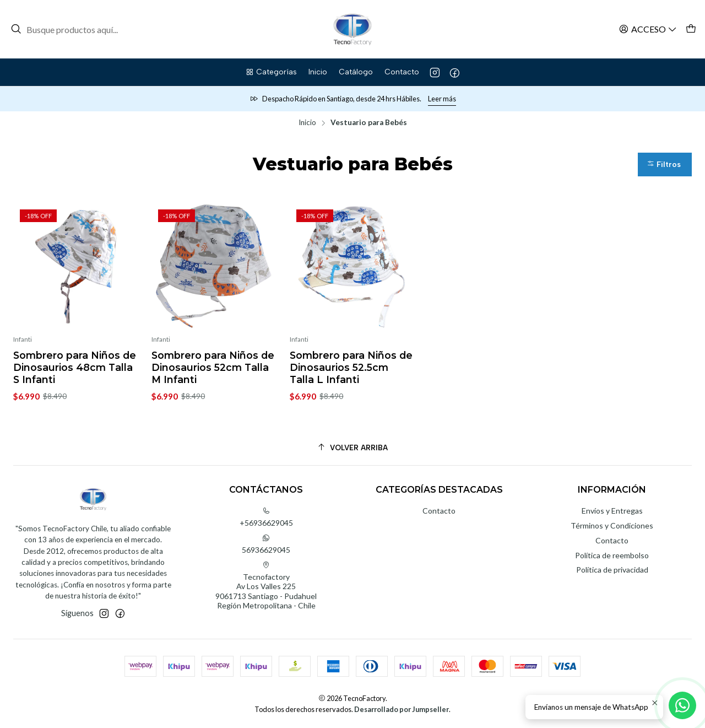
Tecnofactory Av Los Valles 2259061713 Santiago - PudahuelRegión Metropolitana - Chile (266, 586)
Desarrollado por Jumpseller (402, 709)
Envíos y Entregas (612, 511)
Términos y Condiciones (612, 525)
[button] (271, 72)
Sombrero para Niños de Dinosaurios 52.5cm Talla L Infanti (351, 367)
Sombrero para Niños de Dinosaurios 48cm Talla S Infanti (75, 367)
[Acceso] (648, 29)
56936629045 (266, 544)
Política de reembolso (612, 555)
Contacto (439, 511)
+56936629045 (266, 517)
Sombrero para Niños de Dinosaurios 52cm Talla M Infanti (213, 367)
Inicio (307, 123)
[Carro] (691, 29)
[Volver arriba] (352, 448)
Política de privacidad (612, 570)
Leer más (442, 99)
